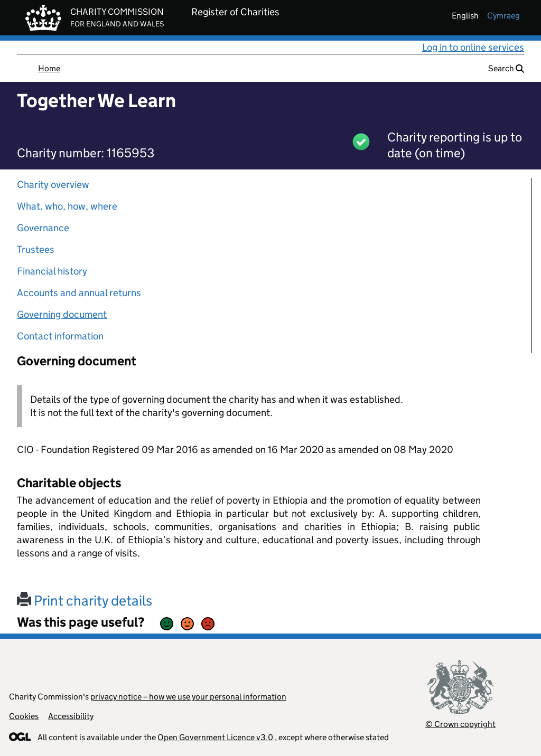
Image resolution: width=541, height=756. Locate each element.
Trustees (36, 249)
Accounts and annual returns (79, 293)
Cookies (24, 716)
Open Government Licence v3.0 (215, 737)
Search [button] (506, 68)
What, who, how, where (67, 206)
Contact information (60, 336)
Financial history (52, 271)
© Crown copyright (460, 724)
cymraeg (503, 16)
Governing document (62, 314)
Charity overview (53, 185)
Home (49, 68)
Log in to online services (473, 47)
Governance (43, 228)
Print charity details (85, 601)
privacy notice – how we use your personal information (188, 697)
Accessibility (71, 716)
